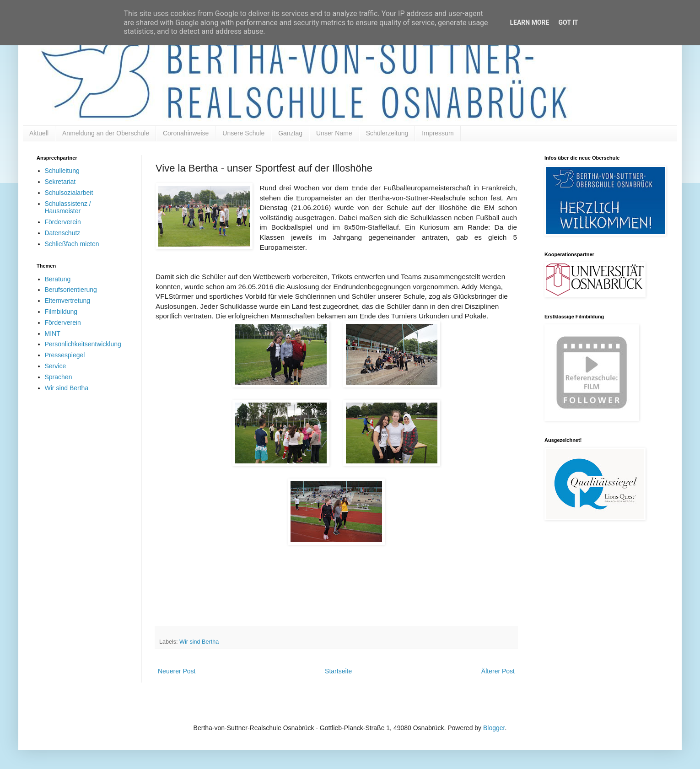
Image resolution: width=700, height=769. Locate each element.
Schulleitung (62, 171)
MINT (53, 333)
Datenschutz (63, 233)
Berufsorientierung (71, 290)
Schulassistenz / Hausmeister (68, 207)
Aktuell (39, 133)
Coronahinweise (186, 133)
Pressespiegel (65, 355)
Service (56, 366)
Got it (568, 22)
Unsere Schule (243, 133)
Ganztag (290, 133)
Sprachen (59, 377)
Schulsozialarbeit (69, 193)
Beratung (58, 279)
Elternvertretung (68, 301)
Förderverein (63, 222)
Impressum (438, 133)
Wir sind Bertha (199, 642)
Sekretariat (60, 182)
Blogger (494, 728)
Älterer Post (498, 671)
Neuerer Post (177, 671)
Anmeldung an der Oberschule (106, 133)
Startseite (338, 671)
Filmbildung (61, 312)
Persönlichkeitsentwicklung (83, 344)
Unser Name (334, 133)
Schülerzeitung (387, 133)
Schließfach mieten (72, 244)
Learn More (529, 22)
